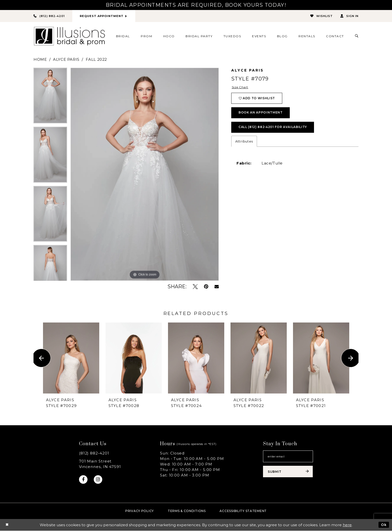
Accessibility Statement (243, 512)
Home (40, 60)
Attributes (244, 146)
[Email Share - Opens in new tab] (217, 287)
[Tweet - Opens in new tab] (195, 287)
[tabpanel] (50, 97)
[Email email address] (288, 457)
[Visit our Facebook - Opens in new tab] (84, 480)
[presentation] (71, 358)
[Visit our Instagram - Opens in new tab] (99, 480)
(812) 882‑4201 (94, 453)
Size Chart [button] (241, 88)
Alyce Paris (66, 60)
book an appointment (262, 115)
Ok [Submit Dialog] (383, 526)
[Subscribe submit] (288, 474)
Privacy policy (139, 512)
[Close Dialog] (7, 526)
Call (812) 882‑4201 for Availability (276, 131)
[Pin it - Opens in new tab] (206, 287)
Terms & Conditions (187, 512)
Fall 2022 (96, 60)
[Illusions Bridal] (69, 37)
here (347, 526)
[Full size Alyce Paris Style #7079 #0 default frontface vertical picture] (145, 174)
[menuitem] (123, 36)
